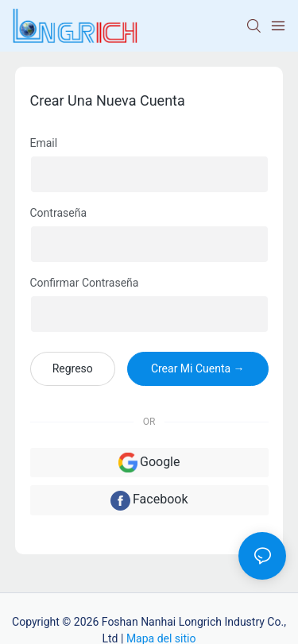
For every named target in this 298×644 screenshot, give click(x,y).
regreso (73, 368)
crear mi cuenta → (198, 368)
